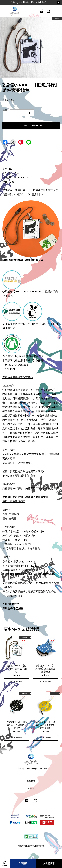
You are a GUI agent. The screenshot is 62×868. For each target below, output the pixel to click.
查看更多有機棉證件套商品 (18, 377)
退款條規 (31, 846)
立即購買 (23, 864)
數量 (5, 110)
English (31, 785)
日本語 (31, 788)
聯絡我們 (31, 781)
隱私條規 (40, 846)
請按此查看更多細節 (14, 501)
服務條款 (22, 846)
